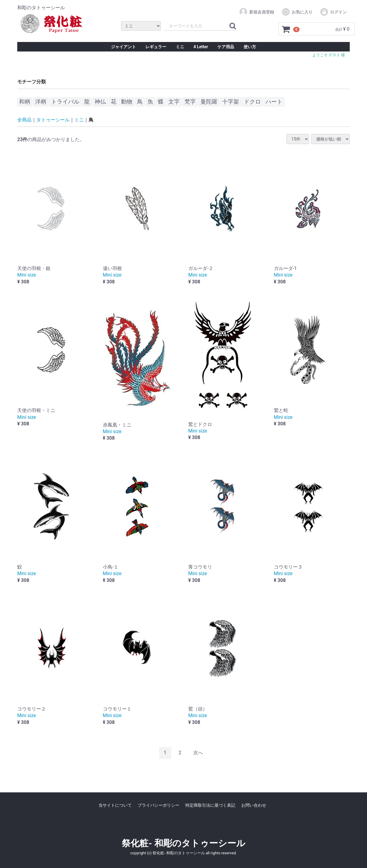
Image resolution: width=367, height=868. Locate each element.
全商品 (24, 120)
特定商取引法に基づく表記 (210, 805)
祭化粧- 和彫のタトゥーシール (183, 843)
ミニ (180, 47)
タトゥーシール (53, 120)
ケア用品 (226, 47)
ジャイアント (123, 47)
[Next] (198, 753)
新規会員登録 (257, 12)
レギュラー (156, 47)
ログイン (333, 12)
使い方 (250, 47)
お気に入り (297, 12)
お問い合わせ (254, 805)
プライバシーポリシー (159, 805)
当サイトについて (115, 805)
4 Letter (201, 47)
